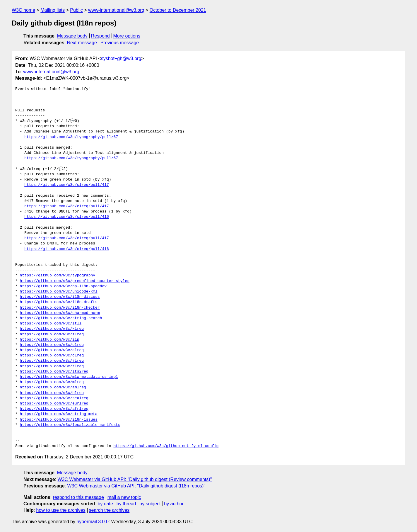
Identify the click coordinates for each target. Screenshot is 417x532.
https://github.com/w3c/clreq (52, 356)
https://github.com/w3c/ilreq (52, 334)
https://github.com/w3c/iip (50, 340)
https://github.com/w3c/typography (58, 276)
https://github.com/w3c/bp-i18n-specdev (63, 286)
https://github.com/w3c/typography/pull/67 (71, 137)
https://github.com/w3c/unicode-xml (59, 292)
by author (174, 504)
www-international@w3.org (116, 10)
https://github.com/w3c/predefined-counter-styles (75, 281)
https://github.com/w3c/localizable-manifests (70, 425)
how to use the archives (61, 510)
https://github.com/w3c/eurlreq (54, 404)
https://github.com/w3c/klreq (52, 329)
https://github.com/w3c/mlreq (52, 382)
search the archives (109, 510)
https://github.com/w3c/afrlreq (54, 409)
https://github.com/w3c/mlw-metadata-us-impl (69, 377)
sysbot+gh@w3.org (121, 58)
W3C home (23, 10)
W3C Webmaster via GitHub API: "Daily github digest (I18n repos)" (136, 486)
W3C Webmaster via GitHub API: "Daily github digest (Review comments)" (135, 479)
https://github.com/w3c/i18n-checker (60, 308)
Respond (100, 36)
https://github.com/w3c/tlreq (52, 366)
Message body (72, 36)
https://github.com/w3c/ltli (51, 324)
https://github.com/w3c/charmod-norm (60, 313)
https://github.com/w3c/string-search (61, 318)
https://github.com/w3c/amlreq (53, 387)
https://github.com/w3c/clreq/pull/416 (67, 217)
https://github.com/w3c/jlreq (52, 361)
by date (105, 504)
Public (76, 10)
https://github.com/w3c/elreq (52, 345)
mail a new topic (124, 497)
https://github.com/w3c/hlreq (52, 393)
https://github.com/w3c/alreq (52, 350)
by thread (126, 504)
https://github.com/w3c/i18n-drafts (59, 302)
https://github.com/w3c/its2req (54, 372)
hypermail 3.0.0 (92, 522)
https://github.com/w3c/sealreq (54, 398)
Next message (82, 43)
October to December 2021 (178, 10)
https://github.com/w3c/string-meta (59, 414)
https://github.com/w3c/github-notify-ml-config (166, 446)
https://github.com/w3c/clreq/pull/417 (67, 185)
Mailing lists (53, 10)
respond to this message (78, 497)
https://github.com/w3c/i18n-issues (59, 420)
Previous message (120, 43)
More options (127, 36)
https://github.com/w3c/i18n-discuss (60, 297)
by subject (150, 504)
